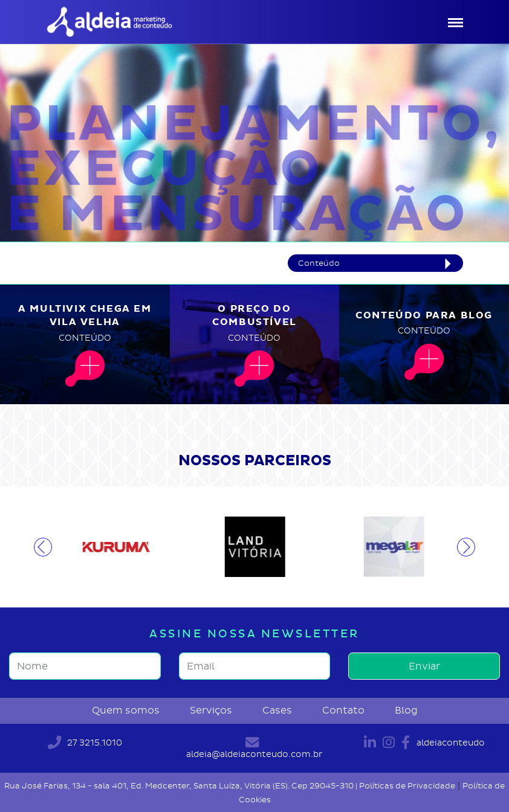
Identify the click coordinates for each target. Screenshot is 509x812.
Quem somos (126, 710)
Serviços (211, 710)
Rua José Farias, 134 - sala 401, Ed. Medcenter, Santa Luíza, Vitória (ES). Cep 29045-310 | (182, 786)
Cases (277, 710)
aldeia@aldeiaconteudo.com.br (254, 748)
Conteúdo (319, 263)
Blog (406, 710)
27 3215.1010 (85, 743)
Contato (343, 710)
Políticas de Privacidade (407, 786)
